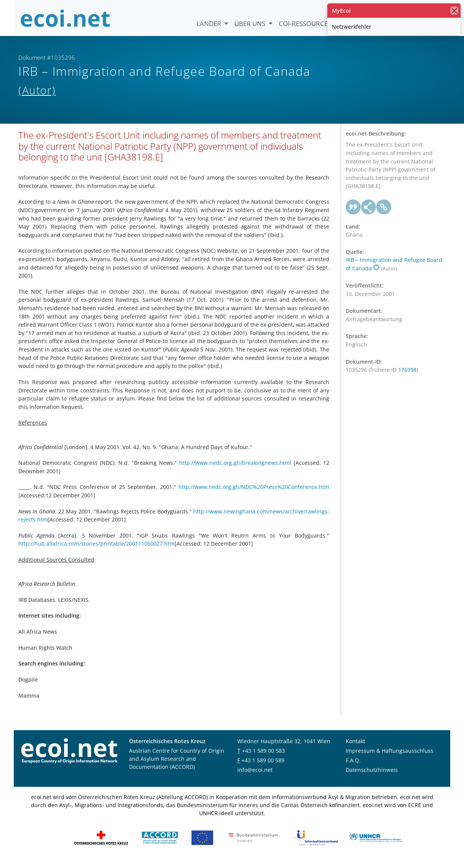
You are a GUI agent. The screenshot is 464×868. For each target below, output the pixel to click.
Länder (210, 24)
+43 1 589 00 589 (263, 766)
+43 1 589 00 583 (263, 757)
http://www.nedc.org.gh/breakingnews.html (235, 469)
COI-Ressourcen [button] (306, 24)
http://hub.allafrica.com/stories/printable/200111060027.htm (96, 550)
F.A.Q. (353, 766)
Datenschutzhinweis (372, 776)
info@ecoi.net (255, 776)
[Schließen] (454, 11)
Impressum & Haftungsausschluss (390, 757)
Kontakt (355, 747)
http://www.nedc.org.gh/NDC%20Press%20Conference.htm (254, 493)
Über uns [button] (251, 24)
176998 (407, 376)
